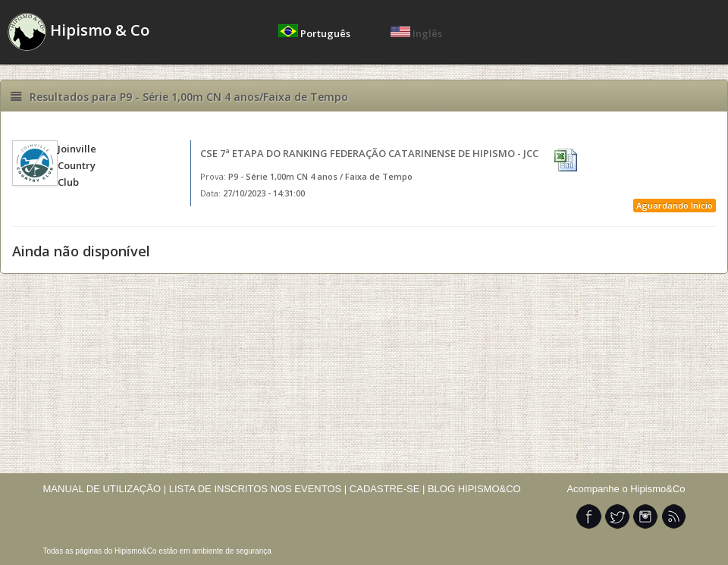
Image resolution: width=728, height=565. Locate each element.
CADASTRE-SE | (389, 489)
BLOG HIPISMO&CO (474, 489)
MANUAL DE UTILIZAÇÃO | (105, 489)
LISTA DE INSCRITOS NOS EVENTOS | (258, 489)
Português (315, 33)
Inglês (416, 33)
